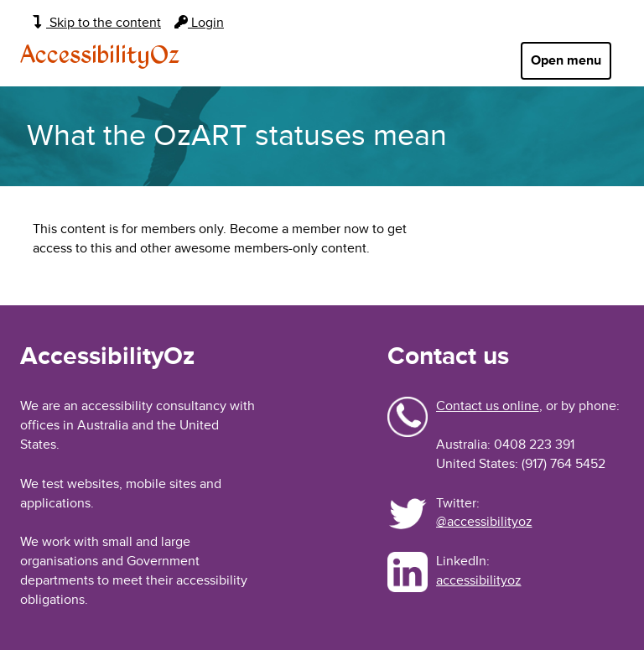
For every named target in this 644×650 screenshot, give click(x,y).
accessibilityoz (479, 580)
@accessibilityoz (484, 522)
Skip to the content (97, 23)
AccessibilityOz (100, 56)
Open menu (566, 60)
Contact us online (488, 406)
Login (199, 23)
